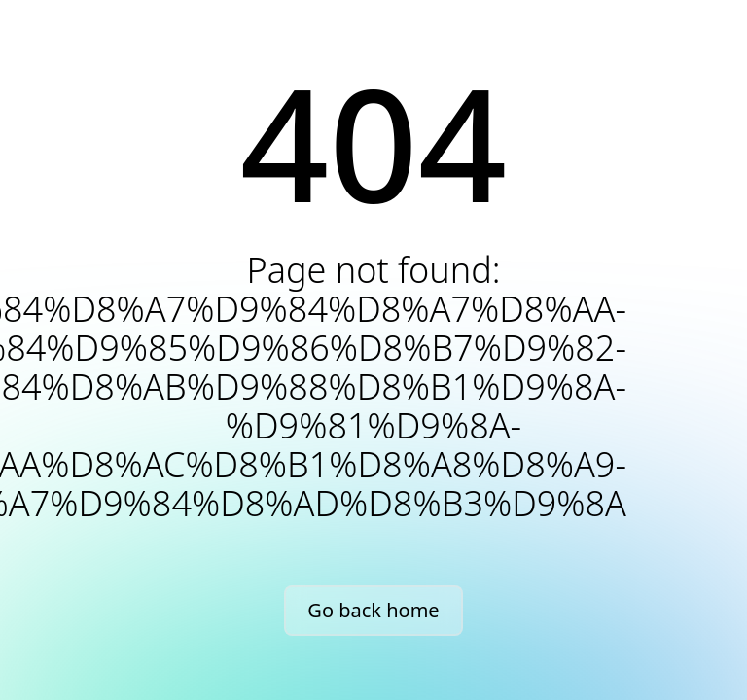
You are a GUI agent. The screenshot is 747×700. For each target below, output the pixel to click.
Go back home (373, 610)
